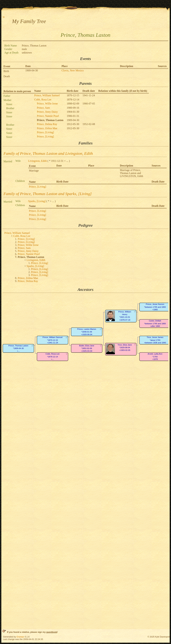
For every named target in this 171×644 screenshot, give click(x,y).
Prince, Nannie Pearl (48, 116)
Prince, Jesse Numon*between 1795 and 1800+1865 (155, 307)
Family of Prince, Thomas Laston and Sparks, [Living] (48, 194)
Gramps (20, 637)
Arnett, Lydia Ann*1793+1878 (155, 357)
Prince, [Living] (45, 132)
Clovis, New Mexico (73, 70)
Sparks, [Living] (37, 201)
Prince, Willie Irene (47, 104)
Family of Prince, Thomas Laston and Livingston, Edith (48, 153)
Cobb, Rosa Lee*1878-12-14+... (53, 357)
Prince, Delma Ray (47, 124)
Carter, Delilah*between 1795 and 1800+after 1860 (155, 324)
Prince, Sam (43, 108)
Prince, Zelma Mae (47, 128)
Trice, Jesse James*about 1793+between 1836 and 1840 (155, 340)
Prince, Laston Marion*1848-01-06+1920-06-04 (87, 332)
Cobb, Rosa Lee (43, 100)
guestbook (52, 632)
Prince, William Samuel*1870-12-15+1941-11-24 (53, 340)
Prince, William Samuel (47, 95)
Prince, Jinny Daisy (47, 112)
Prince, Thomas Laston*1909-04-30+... (18, 348)
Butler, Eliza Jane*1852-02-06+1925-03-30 (87, 348)
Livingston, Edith (38, 161)
